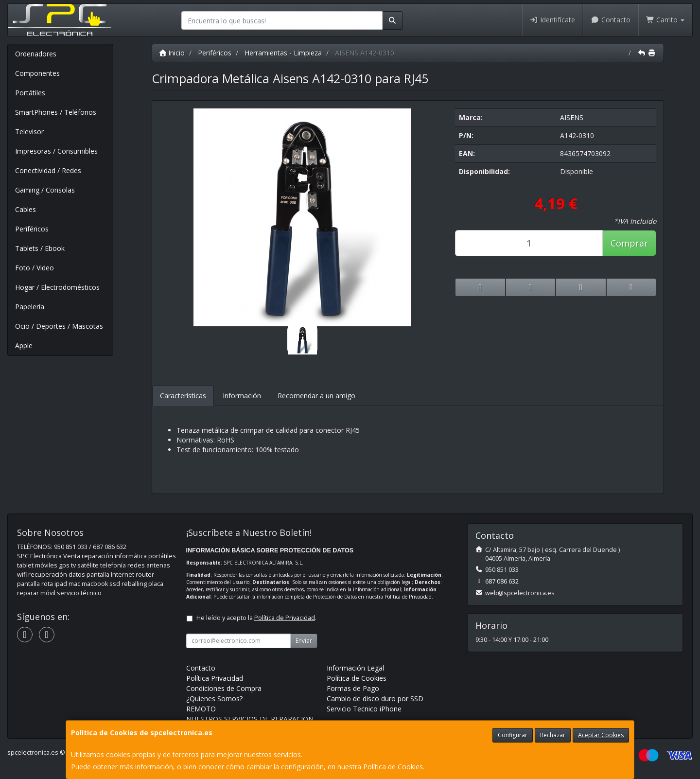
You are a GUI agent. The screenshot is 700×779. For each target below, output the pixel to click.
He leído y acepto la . (256, 618)
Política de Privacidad (408, 597)
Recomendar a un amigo (316, 396)
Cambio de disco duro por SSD (375, 699)
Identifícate (553, 20)
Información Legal (355, 668)
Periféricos (32, 229)
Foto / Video (35, 268)
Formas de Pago (353, 688)
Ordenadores (36, 54)
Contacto (611, 20)
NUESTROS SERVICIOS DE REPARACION (250, 719)
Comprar (629, 243)
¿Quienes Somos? (214, 699)
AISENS (572, 117)
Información (242, 396)
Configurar (513, 735)
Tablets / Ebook (40, 248)
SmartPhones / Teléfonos (56, 112)
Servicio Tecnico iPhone (364, 709)
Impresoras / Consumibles (56, 151)
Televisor (29, 132)
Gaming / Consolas (45, 190)
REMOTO (201, 709)
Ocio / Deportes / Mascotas (59, 326)
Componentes (37, 73)
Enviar (304, 641)
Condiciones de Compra (224, 688)
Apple (24, 345)
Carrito (665, 20)
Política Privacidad (215, 678)
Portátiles (30, 93)
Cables (26, 209)
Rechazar (553, 735)
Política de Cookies (393, 767)
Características (183, 396)
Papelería (30, 307)
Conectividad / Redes (48, 170)
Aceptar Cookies (601, 735)
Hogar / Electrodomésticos (57, 287)
